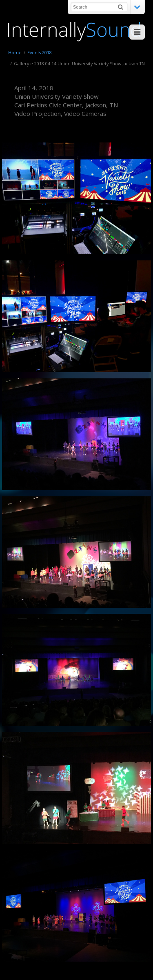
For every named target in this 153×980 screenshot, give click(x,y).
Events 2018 (40, 52)
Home (15, 52)
